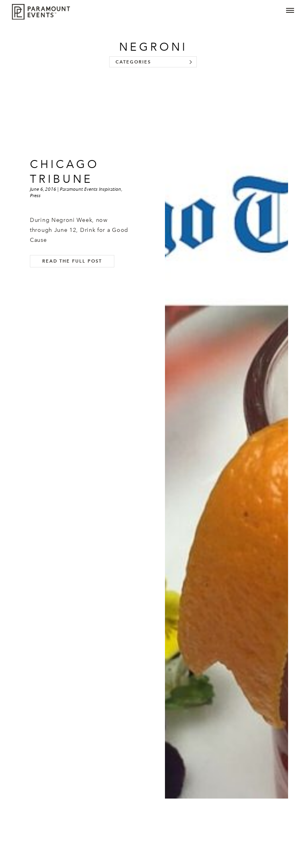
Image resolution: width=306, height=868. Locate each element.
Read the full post (72, 261)
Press (35, 196)
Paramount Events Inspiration (90, 189)
